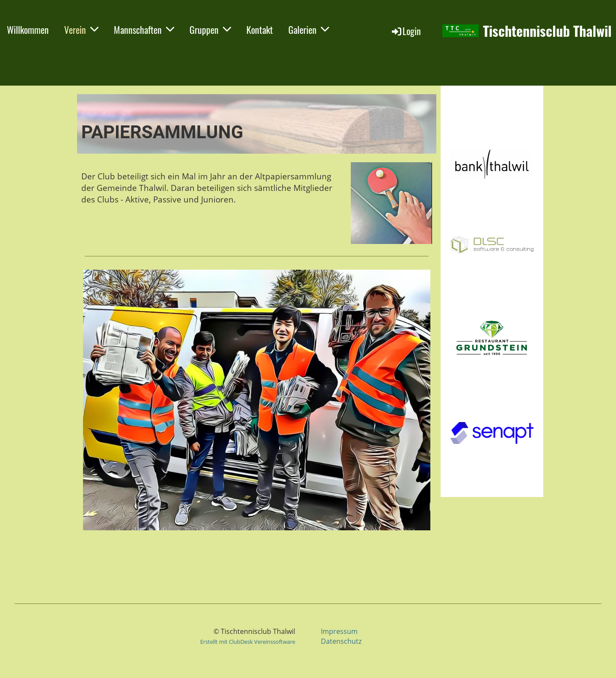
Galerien (309, 30)
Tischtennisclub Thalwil (547, 31)
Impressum (339, 631)
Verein (81, 30)
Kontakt (260, 30)
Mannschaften (144, 30)
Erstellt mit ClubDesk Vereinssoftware (248, 642)
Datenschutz (341, 641)
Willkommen (28, 30)
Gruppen (210, 30)
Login (406, 31)
